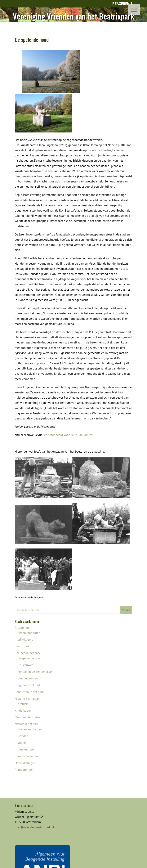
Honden (23, 736)
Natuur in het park (27, 724)
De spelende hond (30, 658)
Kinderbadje (23, 710)
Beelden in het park (27, 653)
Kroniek (23, 704)
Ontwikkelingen (25, 763)
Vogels (22, 743)
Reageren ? (122, 4)
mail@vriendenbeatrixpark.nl (34, 827)
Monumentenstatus (27, 717)
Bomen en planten (30, 729)
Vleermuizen (26, 749)
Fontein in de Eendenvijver (35, 672)
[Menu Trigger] (134, 10)
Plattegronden (24, 770)
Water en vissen (28, 756)
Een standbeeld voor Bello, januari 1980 (69, 435)
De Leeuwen (26, 665)
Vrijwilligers (25, 639)
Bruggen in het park (28, 685)
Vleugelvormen (28, 678)
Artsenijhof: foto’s (29, 633)
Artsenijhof (22, 628)
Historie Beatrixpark (28, 699)
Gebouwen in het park (29, 692)
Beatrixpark (22, 646)
